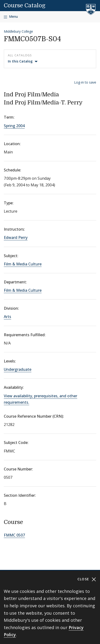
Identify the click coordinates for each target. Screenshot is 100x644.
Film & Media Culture (23, 264)
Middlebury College (18, 31)
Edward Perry (16, 237)
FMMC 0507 (14, 535)
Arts (7, 317)
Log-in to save (85, 82)
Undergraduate (18, 369)
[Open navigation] (11, 17)
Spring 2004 (14, 126)
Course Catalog (25, 5)
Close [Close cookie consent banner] (87, 579)
